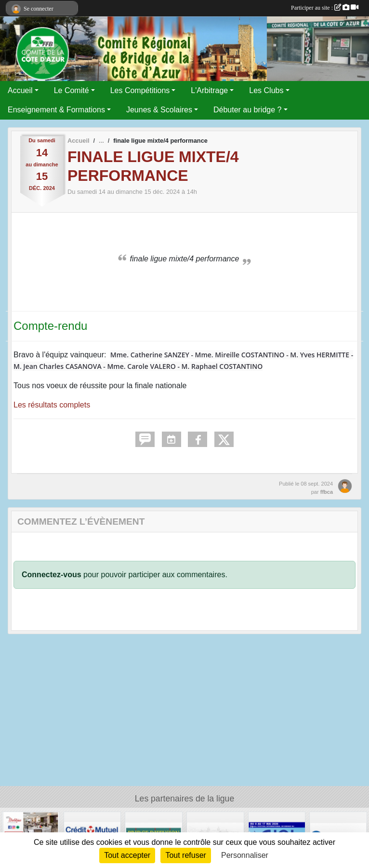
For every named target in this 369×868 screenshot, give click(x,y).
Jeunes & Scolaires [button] (159, 110)
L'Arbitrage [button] (209, 90)
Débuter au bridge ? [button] (247, 110)
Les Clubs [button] (266, 90)
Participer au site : (325, 8)
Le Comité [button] (72, 90)
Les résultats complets (52, 405)
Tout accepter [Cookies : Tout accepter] (127, 855)
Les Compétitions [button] (140, 90)
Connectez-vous (52, 575)
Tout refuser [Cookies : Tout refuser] (185, 855)
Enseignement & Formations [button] (56, 110)
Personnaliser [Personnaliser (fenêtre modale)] (245, 855)
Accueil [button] (20, 90)
